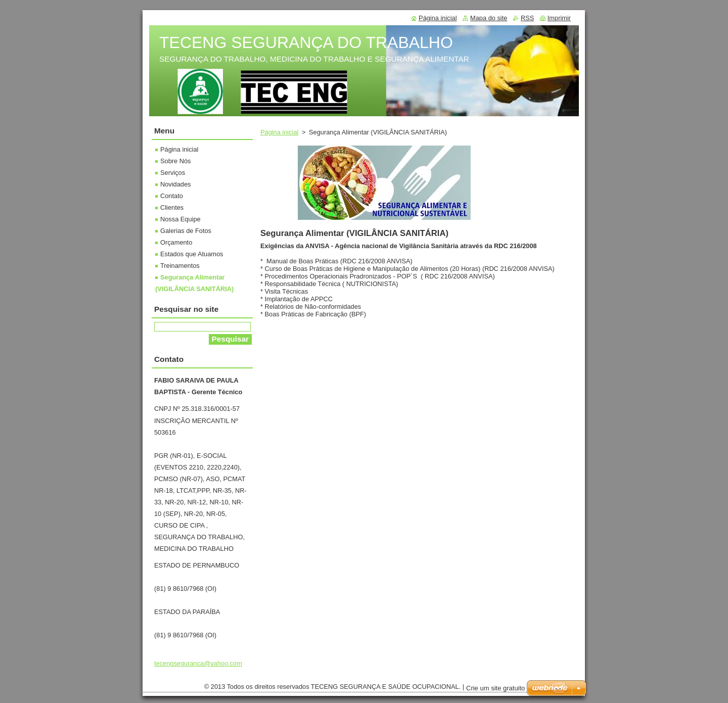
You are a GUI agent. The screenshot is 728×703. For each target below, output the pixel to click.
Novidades (175, 184)
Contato (172, 196)
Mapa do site (489, 18)
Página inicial (279, 132)
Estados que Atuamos (192, 254)
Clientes (172, 207)
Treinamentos (180, 266)
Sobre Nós (175, 161)
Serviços (173, 173)
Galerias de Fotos (186, 231)
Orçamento (176, 242)
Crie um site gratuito (495, 688)
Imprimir (559, 18)
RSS (527, 18)
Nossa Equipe (180, 219)
